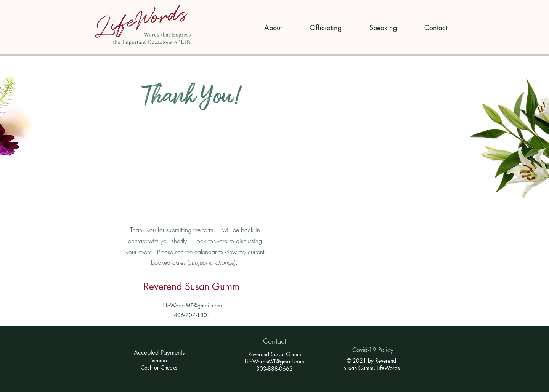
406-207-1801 (192, 315)
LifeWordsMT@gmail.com (192, 305)
